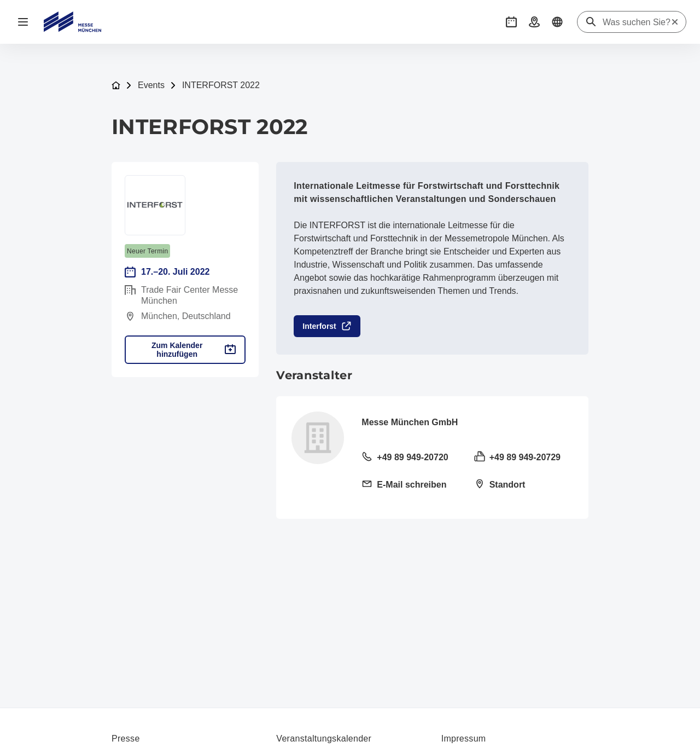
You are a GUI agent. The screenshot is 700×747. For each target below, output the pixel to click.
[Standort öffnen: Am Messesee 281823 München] (524, 485)
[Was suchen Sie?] (637, 22)
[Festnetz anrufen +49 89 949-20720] (411, 458)
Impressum (464, 739)
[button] (511, 22)
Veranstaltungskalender (324, 739)
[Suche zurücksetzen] (675, 22)
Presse (126, 739)
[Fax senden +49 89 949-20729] (524, 458)
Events (151, 85)
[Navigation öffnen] (23, 22)
